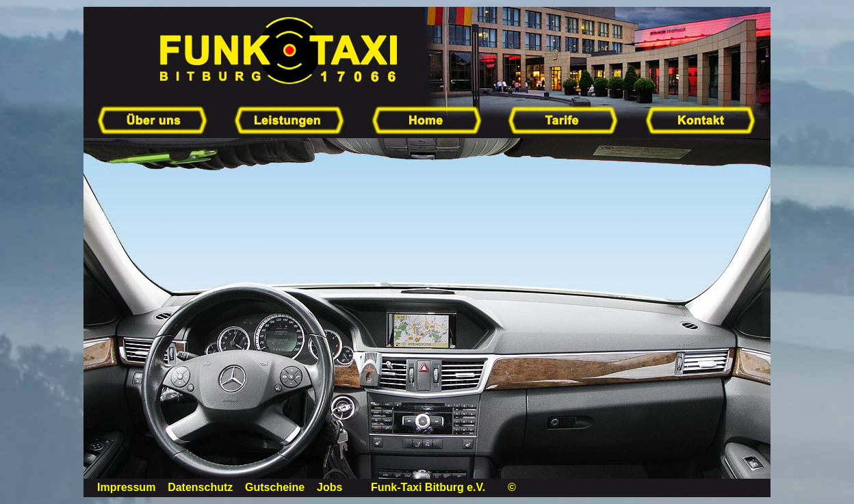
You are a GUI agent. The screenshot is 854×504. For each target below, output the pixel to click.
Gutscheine (275, 487)
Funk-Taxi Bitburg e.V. (428, 487)
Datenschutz (200, 487)
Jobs (329, 487)
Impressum (126, 487)
